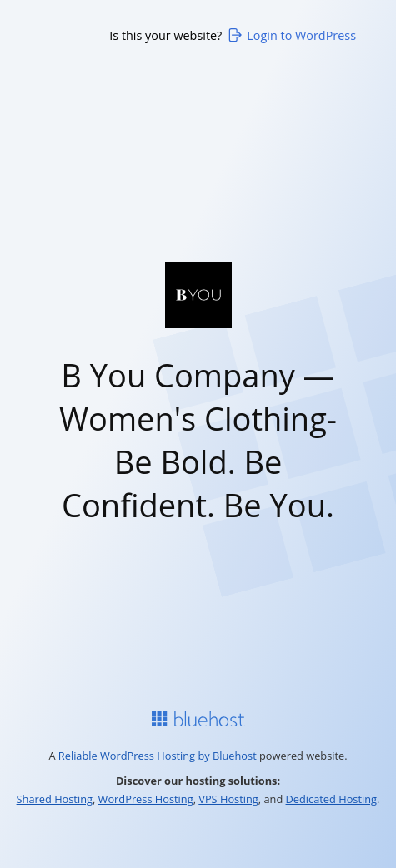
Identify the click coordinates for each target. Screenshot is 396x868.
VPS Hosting (228, 799)
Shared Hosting (55, 799)
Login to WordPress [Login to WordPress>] (291, 35)
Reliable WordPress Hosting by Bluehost (158, 756)
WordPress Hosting (146, 799)
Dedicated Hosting (332, 799)
